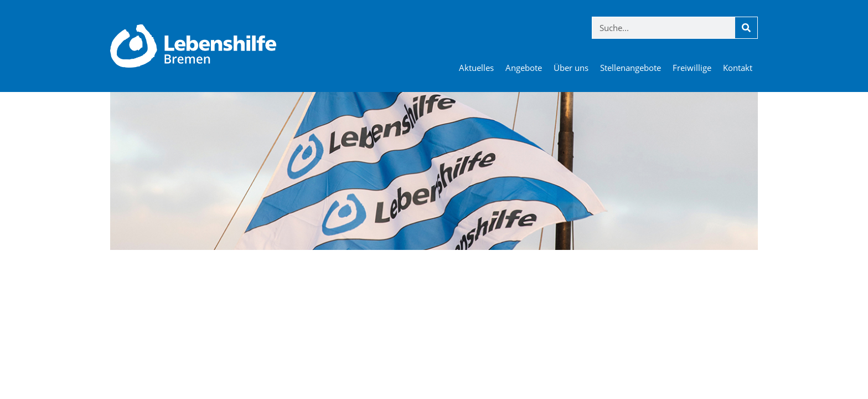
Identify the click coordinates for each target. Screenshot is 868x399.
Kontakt (738, 68)
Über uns (571, 68)
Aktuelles (476, 68)
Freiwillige (692, 68)
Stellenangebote (631, 68)
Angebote (524, 68)
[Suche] (746, 28)
